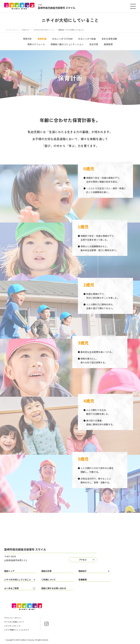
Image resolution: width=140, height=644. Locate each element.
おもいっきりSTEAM (62, 39)
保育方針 (27, 39)
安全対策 (94, 44)
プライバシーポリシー (13, 618)
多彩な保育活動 (109, 39)
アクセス (83, 560)
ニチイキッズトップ (12, 30)
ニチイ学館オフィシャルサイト (17, 630)
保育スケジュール (36, 44)
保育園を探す (26, 30)
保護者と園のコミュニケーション (67, 44)
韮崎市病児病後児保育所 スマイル (44, 30)
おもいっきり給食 (87, 39)
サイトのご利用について (14, 622)
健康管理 (108, 44)
